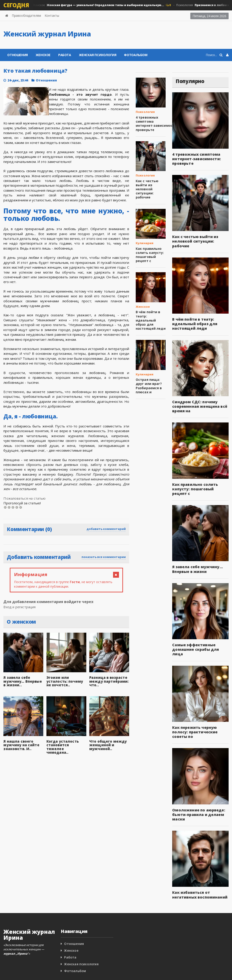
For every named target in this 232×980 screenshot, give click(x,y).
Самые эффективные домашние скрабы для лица (200, 647)
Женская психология (98, 55)
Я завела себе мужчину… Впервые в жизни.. (23, 681)
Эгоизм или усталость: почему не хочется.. (66, 681)
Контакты (52, 15)
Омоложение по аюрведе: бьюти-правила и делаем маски (197, 810)
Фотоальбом (136, 55)
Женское (98, 5)
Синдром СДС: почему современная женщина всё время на (198, 406)
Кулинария (144, 243)
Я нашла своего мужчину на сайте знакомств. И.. (20, 745)
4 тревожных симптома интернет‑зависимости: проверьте (156, 124)
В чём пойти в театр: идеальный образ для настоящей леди (150, 320)
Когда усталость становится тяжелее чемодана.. (66, 745)
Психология (145, 112)
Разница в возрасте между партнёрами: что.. (108, 681)
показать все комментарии (104, 557)
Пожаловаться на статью (24, 498)
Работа (65, 55)
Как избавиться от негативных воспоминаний (198, 890)
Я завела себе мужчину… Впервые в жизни (196, 569)
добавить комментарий (106, 529)
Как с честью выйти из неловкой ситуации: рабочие (146, 189)
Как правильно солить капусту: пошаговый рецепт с (149, 255)
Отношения (17, 55)
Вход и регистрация (21, 607)
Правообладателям (26, 15)
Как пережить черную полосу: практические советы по (194, 727)
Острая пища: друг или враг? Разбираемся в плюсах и (148, 386)
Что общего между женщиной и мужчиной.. (107, 745)
